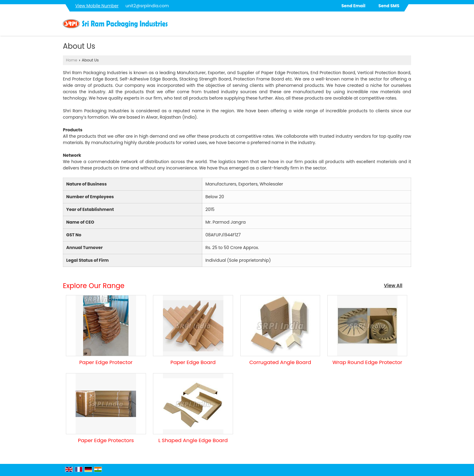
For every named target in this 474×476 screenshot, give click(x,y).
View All (393, 286)
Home (72, 60)
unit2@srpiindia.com (147, 6)
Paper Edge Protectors (106, 440)
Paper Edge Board (193, 362)
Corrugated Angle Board (280, 362)
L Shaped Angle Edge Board (193, 440)
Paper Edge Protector (106, 362)
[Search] (407, 25)
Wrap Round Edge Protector (367, 362)
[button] (97, 6)
